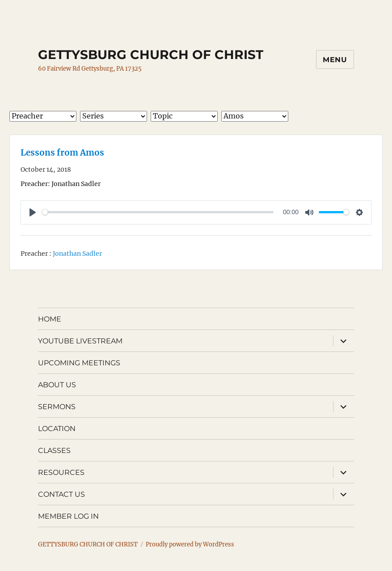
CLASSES (54, 450)
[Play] (33, 212)
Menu (335, 60)
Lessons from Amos (62, 153)
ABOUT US (57, 385)
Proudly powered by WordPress (190, 544)
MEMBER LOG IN (68, 516)
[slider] (158, 212)
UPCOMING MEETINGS (79, 363)
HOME (50, 319)
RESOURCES (61, 472)
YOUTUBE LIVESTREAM (80, 341)
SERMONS (57, 407)
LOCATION (57, 429)
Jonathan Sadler (77, 254)
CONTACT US (61, 494)
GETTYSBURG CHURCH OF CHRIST (151, 55)
